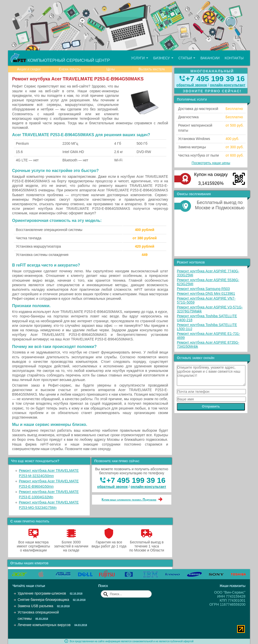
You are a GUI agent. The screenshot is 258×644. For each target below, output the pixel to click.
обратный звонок (112, 487)
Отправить (211, 406)
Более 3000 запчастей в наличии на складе (71, 544)
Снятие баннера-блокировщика (43, 600)
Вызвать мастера (152, 69)
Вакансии (210, 58)
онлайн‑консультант (149, 487)
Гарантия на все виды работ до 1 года (109, 542)
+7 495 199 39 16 (136, 480)
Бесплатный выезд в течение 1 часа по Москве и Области (147, 544)
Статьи (187, 58)
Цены (111, 69)
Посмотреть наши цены (211, 163)
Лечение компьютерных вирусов (44, 625)
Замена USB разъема (35, 606)
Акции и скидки (29, 69)
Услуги (140, 58)
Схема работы (70, 69)
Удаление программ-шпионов (42, 593)
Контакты (234, 58)
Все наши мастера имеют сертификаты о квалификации (34, 544)
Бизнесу (163, 58)
